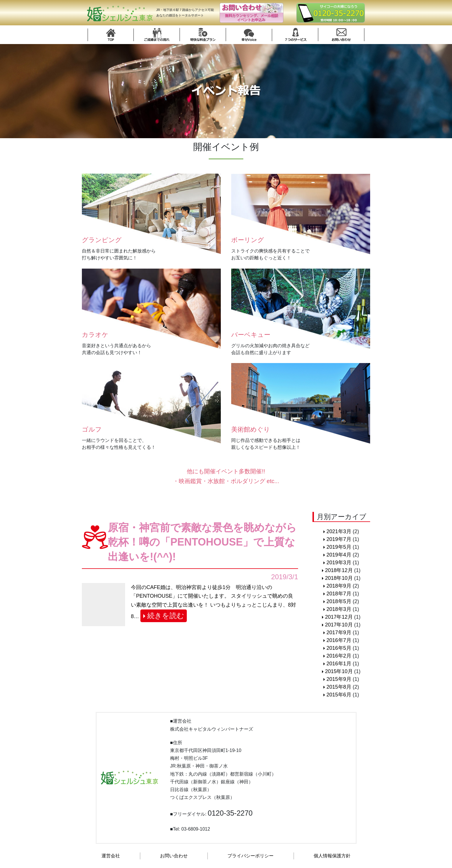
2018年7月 (339, 594)
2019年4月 (339, 555)
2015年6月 (339, 695)
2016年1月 (339, 664)
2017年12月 (339, 617)
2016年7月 (339, 640)
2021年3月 (339, 531)
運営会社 (111, 856)
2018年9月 (339, 586)
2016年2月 (339, 656)
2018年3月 (339, 609)
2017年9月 (339, 633)
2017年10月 (339, 625)
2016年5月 (339, 648)
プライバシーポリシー (251, 856)
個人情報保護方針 (332, 856)
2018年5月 (339, 601)
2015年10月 (339, 671)
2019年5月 (339, 547)
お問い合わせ (174, 856)
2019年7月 (339, 539)
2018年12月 (339, 570)
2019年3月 (339, 563)
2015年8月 (339, 687)
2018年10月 (339, 578)
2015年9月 (339, 679)
